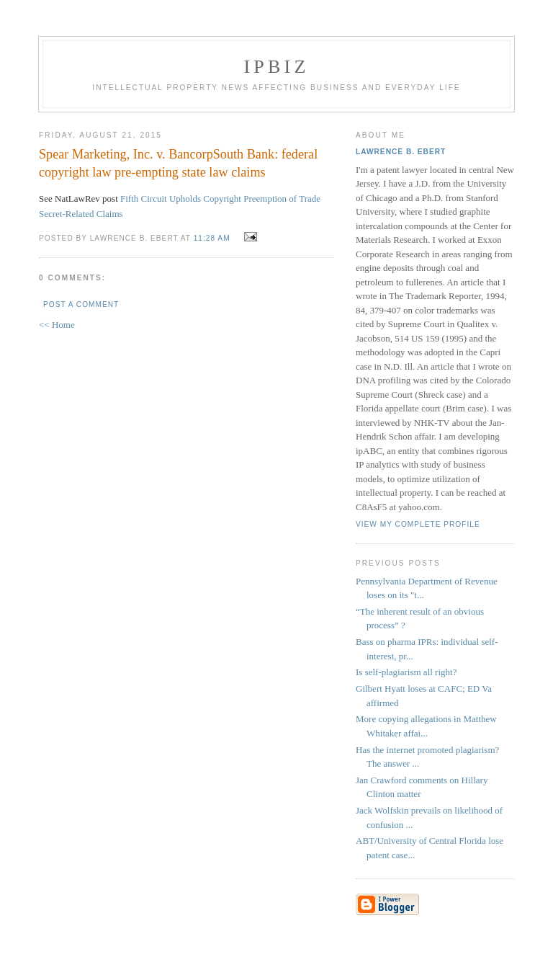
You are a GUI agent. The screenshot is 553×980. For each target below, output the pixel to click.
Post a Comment (81, 304)
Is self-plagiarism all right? (406, 672)
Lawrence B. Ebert (401, 152)
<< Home (57, 325)
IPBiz (277, 67)
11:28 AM (212, 238)
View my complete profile (418, 524)
